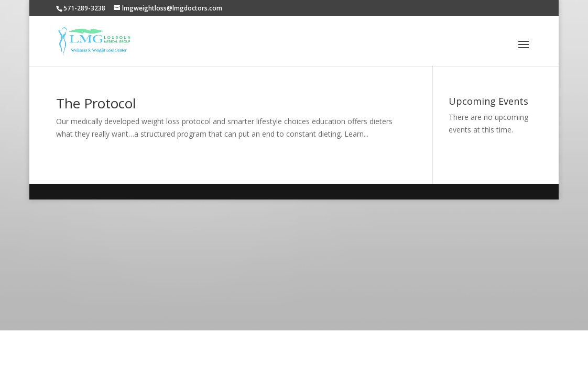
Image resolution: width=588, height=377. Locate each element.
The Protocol (96, 103)
